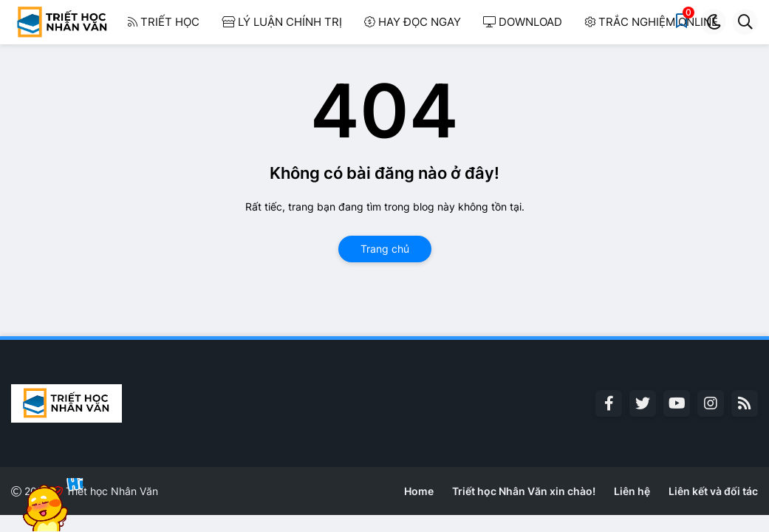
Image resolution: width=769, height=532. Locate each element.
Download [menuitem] (523, 22)
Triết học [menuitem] (164, 22)
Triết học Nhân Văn (112, 491)
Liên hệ (632, 491)
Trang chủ (385, 249)
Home (419, 491)
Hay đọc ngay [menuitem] (413, 22)
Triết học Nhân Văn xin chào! (524, 491)
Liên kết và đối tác (713, 491)
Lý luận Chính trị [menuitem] (282, 22)
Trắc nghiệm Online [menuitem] (651, 22)
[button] (713, 22)
